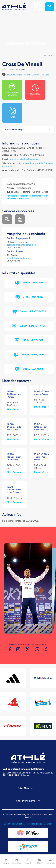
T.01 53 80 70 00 (11, 775)
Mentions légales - (35, 824)
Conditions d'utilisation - (15, 824)
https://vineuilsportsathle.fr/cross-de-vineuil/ (27, 164)
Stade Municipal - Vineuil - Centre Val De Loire (28, 75)
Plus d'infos (14, 409)
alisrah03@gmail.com (18, 258)
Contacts (48, 824)
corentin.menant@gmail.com (22, 245)
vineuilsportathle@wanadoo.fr (26, 159)
